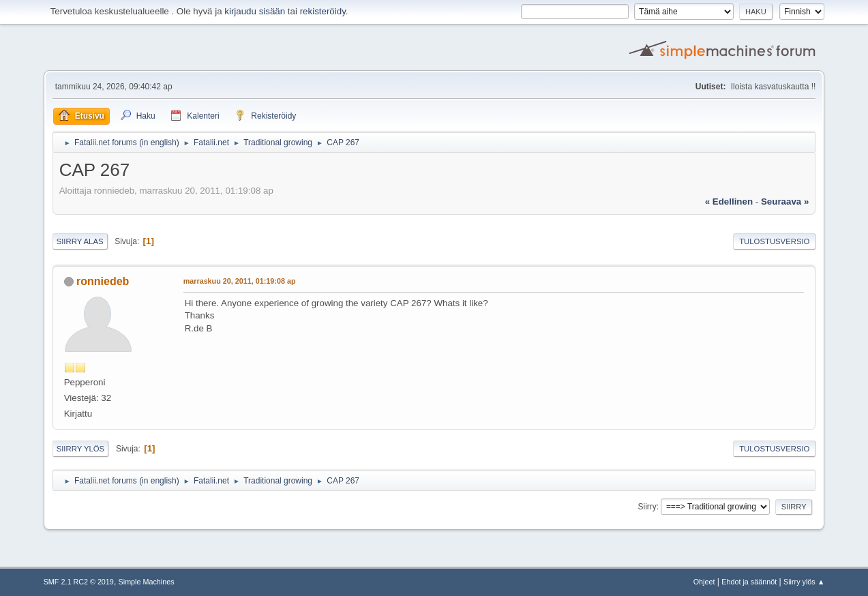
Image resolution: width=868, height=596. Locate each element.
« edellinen (729, 202)
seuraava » (785, 202)
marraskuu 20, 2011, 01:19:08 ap (240, 281)
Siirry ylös (81, 449)
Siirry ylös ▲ (804, 582)
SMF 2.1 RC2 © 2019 (79, 582)
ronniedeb (103, 281)
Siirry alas (80, 241)
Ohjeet (704, 582)
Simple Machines (147, 582)
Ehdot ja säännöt (749, 582)
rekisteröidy (323, 11)
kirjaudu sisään (255, 11)
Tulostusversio (774, 241)
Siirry (647, 507)
